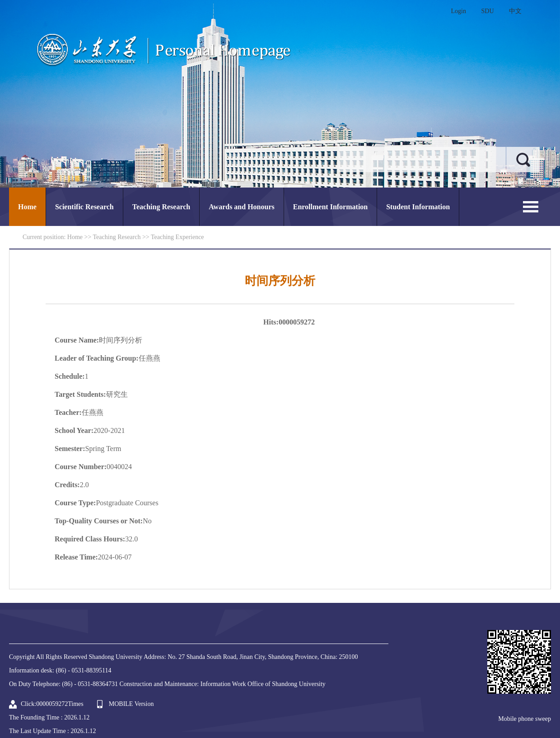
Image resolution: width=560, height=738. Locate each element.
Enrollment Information (330, 207)
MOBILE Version (131, 704)
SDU (487, 11)
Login (459, 11)
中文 (515, 11)
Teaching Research (161, 207)
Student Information (418, 207)
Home (27, 207)
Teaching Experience (177, 237)
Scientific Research (84, 207)
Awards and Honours (242, 207)
